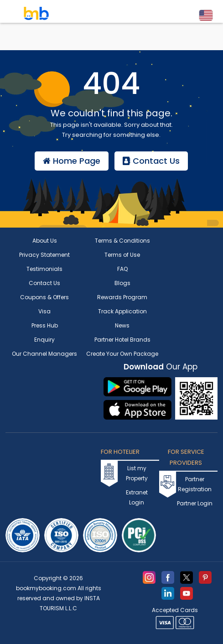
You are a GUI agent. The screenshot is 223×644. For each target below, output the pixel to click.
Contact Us (151, 161)
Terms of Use (122, 255)
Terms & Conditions (122, 241)
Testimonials (44, 269)
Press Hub (45, 325)
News (122, 325)
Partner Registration (195, 484)
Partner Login (195, 503)
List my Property (137, 473)
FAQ (122, 269)
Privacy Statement (44, 255)
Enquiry (44, 340)
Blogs (122, 283)
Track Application (122, 311)
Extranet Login (137, 497)
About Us (45, 241)
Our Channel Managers (44, 354)
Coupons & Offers (44, 297)
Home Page (72, 161)
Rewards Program (122, 297)
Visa (44, 311)
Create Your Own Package (122, 354)
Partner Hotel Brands (122, 340)
